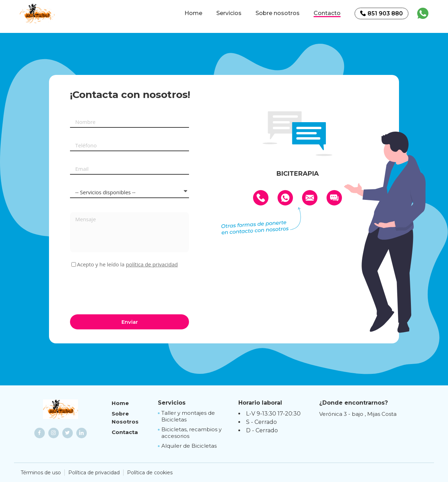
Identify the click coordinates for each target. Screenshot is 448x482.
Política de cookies (150, 473)
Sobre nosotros (278, 13)
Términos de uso (41, 473)
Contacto (327, 13)
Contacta (125, 432)
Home (193, 13)
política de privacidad (152, 264)
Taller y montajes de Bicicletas (188, 416)
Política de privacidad (94, 473)
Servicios (229, 13)
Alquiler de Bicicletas (189, 446)
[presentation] (123, 290)
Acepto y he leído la (127, 264)
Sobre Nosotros (125, 418)
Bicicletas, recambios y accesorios (191, 433)
